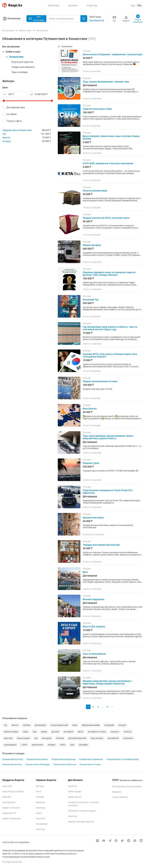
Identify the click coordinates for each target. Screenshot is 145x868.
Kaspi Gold (7, 786)
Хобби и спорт (11, 52)
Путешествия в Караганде (63, 759)
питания (60, 738)
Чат (114, 19)
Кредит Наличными (11, 818)
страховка (128, 738)
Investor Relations (120, 797)
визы (75, 725)
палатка (128, 732)
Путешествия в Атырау (90, 764)
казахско (115, 732)
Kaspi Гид (40, 829)
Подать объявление (138, 19)
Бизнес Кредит (75, 792)
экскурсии (109, 725)
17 (107, 707)
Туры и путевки (19, 72)
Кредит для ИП (9, 813)
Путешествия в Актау (12, 764)
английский (113, 738)
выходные (47, 738)
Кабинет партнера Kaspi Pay (81, 822)
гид (36, 738)
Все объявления (11, 47)
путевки (7, 141)
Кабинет (126, 19)
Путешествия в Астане (13, 759)
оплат (63, 745)
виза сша (8, 738)
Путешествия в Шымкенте (91, 759)
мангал (6, 138)
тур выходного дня (59, 725)
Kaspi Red (7, 797)
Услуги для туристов (22, 62)
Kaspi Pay (72, 786)
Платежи (40, 797)
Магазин (40, 786)
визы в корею (23, 738)
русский (55, 732)
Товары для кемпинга (23, 67)
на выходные (10, 745)
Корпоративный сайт (12, 862)
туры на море (97, 738)
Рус (139, 5)
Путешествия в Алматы (37, 759)
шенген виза (37, 745)
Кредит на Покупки (11, 808)
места (81, 732)
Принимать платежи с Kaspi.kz (82, 811)
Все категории (36, 19)
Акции (39, 813)
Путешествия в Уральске (65, 764)
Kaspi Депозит (9, 802)
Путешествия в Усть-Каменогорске (123, 759)
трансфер (83, 745)
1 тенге (24, 745)
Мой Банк (40, 802)
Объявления (11, 19)
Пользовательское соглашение (127, 786)
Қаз (133, 5)
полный (122, 725)
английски (68, 732)
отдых (25, 732)
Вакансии (117, 792)
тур (4, 134)
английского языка (97, 732)
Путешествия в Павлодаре (38, 764)
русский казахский (77, 738)
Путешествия (15, 57)
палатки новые (11, 732)
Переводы (41, 808)
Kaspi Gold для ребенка (13, 792)
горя (72, 745)
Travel (38, 792)
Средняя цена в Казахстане (17, 130)
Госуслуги (40, 818)
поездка (52, 745)
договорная (40, 725)
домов (44, 732)
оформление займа (91, 725)
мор (35, 732)
